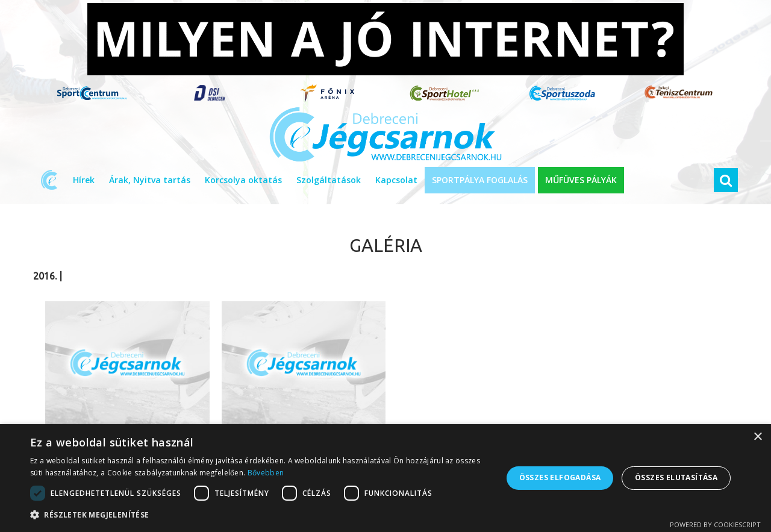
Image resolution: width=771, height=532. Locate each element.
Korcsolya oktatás (243, 180)
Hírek (84, 180)
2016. (45, 276)
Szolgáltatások (329, 180)
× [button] (757, 437)
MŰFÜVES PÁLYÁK (581, 180)
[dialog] (385, 478)
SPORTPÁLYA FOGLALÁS (480, 180)
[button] (259, 515)
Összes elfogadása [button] (560, 477)
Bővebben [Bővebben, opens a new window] (266, 473)
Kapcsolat (396, 180)
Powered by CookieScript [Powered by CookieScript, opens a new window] (715, 524)
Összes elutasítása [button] (676, 477)
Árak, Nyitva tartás (150, 180)
